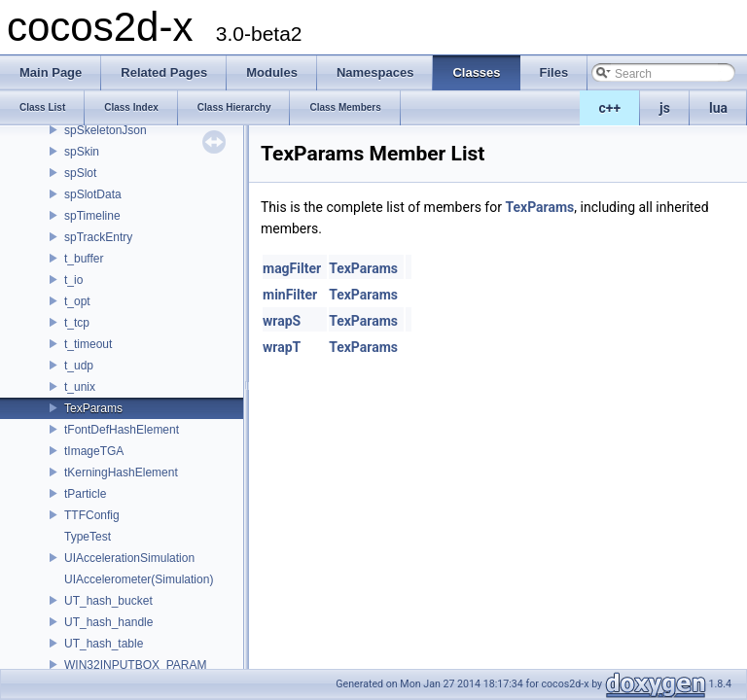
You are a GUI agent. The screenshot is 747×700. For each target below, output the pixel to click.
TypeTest (88, 537)
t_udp (79, 366)
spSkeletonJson (106, 130)
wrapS (282, 321)
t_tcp (77, 323)
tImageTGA (94, 451)
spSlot (80, 173)
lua (718, 108)
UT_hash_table (104, 644)
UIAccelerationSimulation (129, 558)
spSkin (82, 152)
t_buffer (84, 259)
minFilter (290, 295)
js (665, 108)
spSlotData (93, 194)
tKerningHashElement (121, 472)
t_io (73, 280)
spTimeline (92, 216)
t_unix (80, 387)
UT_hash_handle (108, 622)
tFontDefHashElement (122, 430)
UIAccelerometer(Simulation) (139, 579)
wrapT (282, 347)
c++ (610, 108)
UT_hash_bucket (108, 601)
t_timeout (88, 344)
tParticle (85, 494)
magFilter (292, 268)
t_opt (77, 301)
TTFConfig (92, 515)
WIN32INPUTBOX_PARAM (135, 665)
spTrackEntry (98, 237)
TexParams (93, 408)
